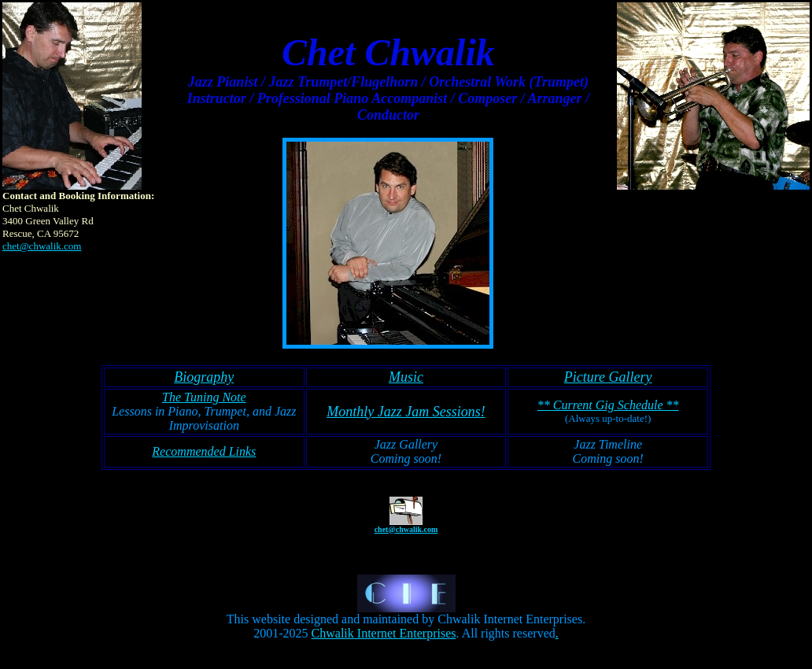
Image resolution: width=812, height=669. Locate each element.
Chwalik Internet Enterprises (384, 633)
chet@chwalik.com (42, 246)
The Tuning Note (204, 397)
